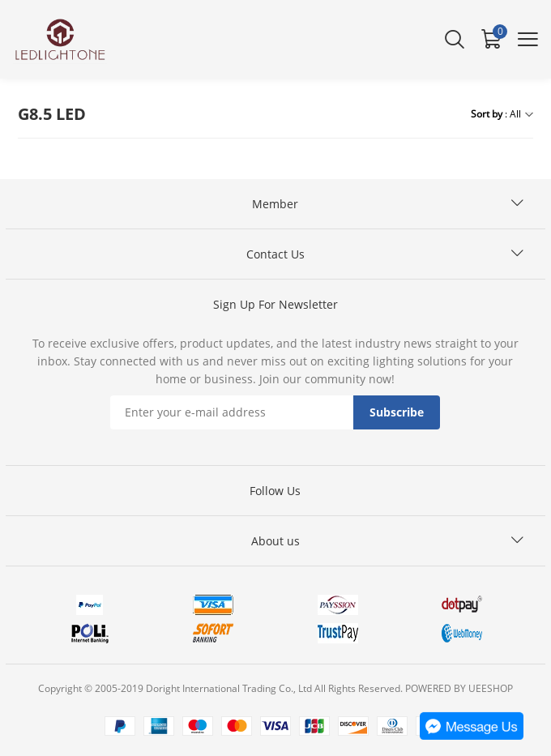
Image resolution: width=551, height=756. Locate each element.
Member (275, 204)
